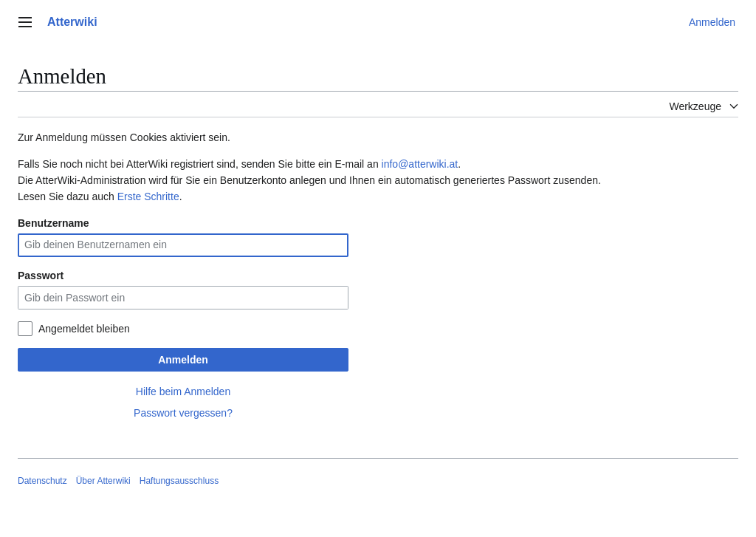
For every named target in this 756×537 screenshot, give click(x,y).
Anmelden (183, 360)
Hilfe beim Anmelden (183, 391)
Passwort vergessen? (183, 413)
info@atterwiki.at (420, 164)
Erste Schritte (148, 196)
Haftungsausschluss (179, 481)
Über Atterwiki (103, 481)
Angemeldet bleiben (84, 329)
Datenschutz (42, 481)
